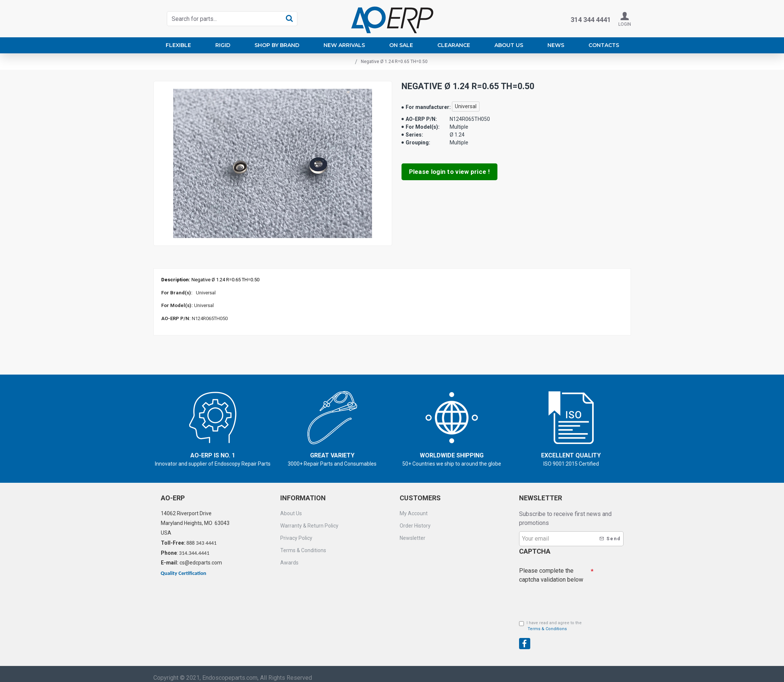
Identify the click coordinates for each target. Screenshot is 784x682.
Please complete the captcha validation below (551, 567)
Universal (466, 106)
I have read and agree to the (550, 620)
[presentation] (571, 630)
